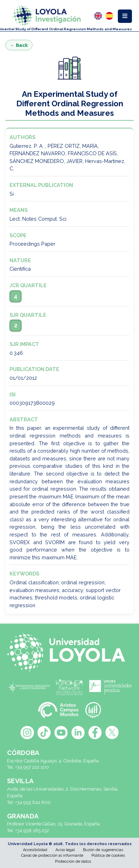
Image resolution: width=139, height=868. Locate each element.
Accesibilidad (35, 850)
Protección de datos (73, 861)
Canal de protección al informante (52, 856)
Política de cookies (108, 856)
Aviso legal (65, 850)
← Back (19, 45)
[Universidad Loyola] (69, 652)
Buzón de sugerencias (103, 850)
